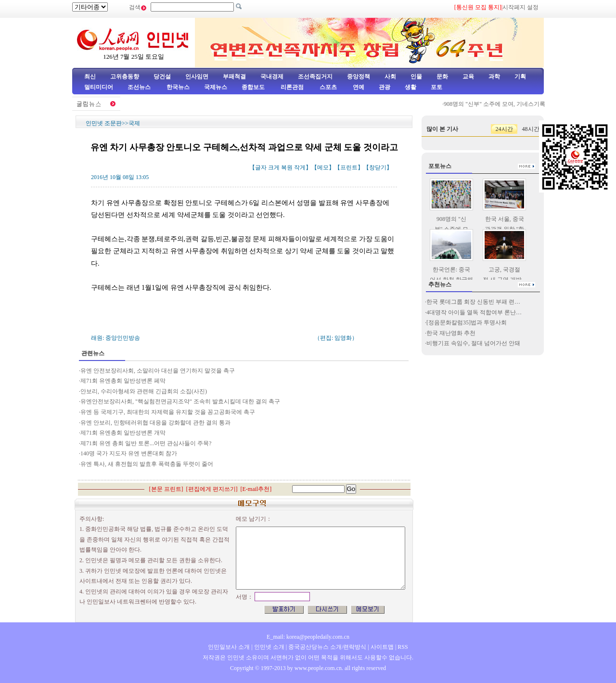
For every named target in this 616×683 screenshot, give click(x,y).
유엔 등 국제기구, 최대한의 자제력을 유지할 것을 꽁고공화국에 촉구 (168, 412)
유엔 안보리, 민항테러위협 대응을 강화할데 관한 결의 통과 (155, 423)
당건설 (162, 77)
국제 (134, 123)
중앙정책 (359, 77)
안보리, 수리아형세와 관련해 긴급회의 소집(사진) (144, 391)
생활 (411, 87)
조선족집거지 (315, 77)
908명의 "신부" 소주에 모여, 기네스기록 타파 (503, 104)
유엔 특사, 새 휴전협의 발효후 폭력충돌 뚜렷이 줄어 (147, 464)
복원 (287, 168)
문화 (442, 77)
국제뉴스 (216, 87)
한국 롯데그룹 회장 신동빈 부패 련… (473, 302)
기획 (520, 77)
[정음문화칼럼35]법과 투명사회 (467, 322)
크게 (274, 168)
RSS (403, 647)
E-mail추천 (256, 489)
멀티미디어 (99, 87)
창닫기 (378, 168)
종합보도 (253, 87)
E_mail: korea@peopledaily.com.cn (308, 637)
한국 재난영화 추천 (451, 333)
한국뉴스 (178, 87)
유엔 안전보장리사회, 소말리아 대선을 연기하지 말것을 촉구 (158, 371)
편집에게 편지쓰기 (212, 489)
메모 (323, 168)
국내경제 (272, 77)
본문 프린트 (166, 489)
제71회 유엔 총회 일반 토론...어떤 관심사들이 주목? (146, 443)
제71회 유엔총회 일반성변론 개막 (123, 433)
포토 (436, 87)
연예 (358, 87)
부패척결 (234, 77)
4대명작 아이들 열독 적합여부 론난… (474, 312)
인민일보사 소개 (229, 647)
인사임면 (197, 77)
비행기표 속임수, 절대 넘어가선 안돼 (473, 343)
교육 (468, 77)
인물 (416, 77)
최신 (90, 77)
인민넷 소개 (269, 647)
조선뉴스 (140, 87)
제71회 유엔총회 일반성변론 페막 (123, 381)
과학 (494, 77)
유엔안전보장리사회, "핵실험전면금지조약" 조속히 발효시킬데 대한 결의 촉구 (180, 401)
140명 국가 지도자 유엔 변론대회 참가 (129, 453)
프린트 (349, 168)
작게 (300, 168)
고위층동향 (125, 77)
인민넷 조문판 (104, 123)
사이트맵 (382, 647)
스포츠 (327, 87)
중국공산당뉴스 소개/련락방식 (327, 647)
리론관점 (292, 87)
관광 (385, 87)
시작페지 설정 (520, 7)
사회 (390, 77)
